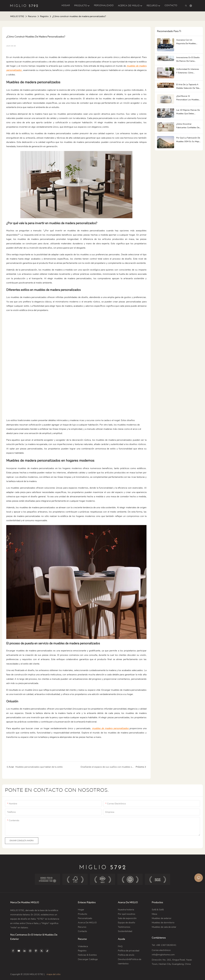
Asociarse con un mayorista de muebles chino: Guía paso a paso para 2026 (187, 42)
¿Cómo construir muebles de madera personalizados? (79, 16)
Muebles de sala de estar (164, 927)
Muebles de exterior (162, 918)
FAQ (120, 946)
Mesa (154, 914)
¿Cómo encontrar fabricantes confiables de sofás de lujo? (188, 126)
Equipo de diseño (126, 923)
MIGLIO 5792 (17, 16)
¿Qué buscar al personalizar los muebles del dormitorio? (188, 98)
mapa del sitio (53, 974)
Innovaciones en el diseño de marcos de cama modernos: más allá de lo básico (188, 59)
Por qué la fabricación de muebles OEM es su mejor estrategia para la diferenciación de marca (188, 140)
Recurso (32, 16)
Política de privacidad (129, 951)
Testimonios (124, 927)
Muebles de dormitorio (163, 923)
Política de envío (126, 955)
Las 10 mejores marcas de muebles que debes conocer (188, 112)
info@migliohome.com (163, 955)
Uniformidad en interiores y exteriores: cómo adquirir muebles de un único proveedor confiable (188, 71)
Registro (44, 16)
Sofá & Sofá (158, 910)
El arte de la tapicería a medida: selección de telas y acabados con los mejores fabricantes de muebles (188, 87)
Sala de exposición (127, 918)
